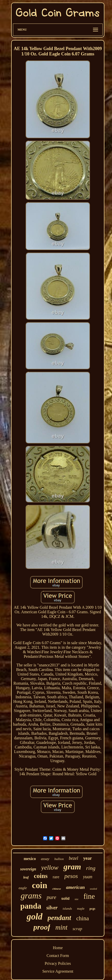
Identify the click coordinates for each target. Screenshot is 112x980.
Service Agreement (58, 971)
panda (31, 906)
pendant (59, 918)
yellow (50, 867)
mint (61, 927)
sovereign (28, 869)
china (83, 918)
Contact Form (58, 956)
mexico (30, 859)
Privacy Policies (58, 963)
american (76, 887)
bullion (59, 859)
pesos (71, 876)
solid (66, 899)
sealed (93, 889)
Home (58, 948)
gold (34, 917)
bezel (74, 858)
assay (45, 859)
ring (91, 868)
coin (40, 885)
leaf (26, 877)
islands (67, 908)
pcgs (92, 909)
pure (51, 897)
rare (56, 877)
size (76, 899)
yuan (88, 877)
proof (42, 927)
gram (72, 867)
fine (89, 896)
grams (31, 896)
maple (81, 909)
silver (52, 908)
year (88, 858)
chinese (57, 889)
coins (41, 876)
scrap (77, 929)
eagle (23, 888)
